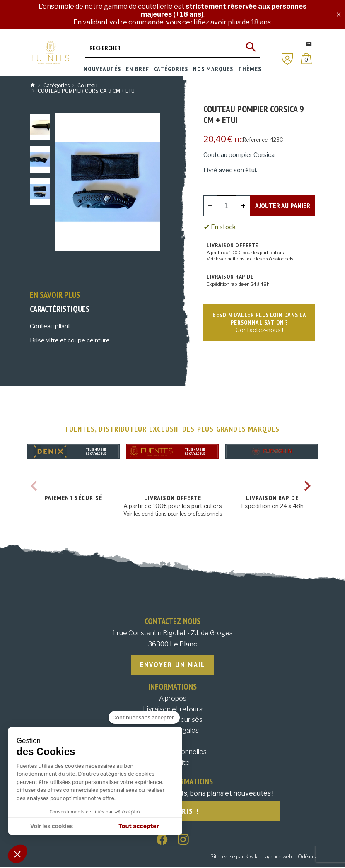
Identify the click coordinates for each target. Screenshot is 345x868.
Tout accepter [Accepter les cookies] (139, 826)
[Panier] (306, 59)
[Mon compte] (287, 59)
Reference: (256, 140)
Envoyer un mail (173, 665)
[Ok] (251, 48)
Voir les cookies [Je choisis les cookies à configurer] (52, 826)
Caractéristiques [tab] (60, 309)
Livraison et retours (173, 710)
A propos (173, 699)
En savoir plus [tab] (55, 295)
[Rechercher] (172, 48)
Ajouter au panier (283, 205)
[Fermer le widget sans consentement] (144, 718)
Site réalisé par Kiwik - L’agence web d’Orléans (263, 858)
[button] (17, 854)
